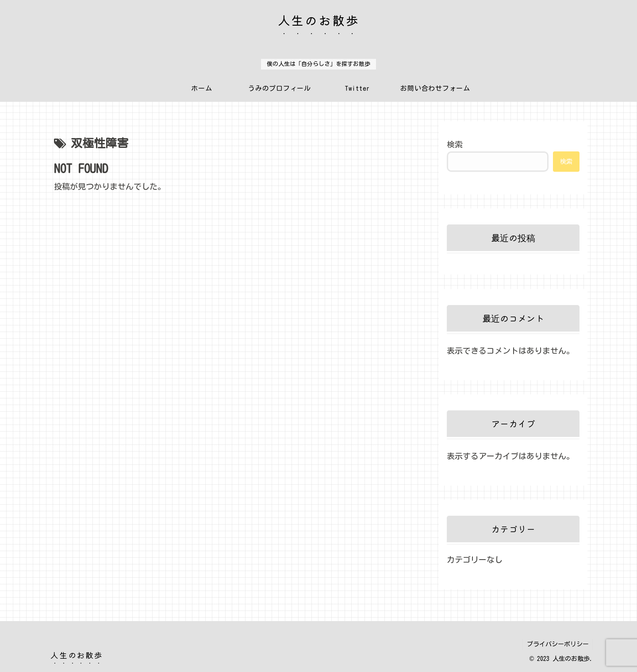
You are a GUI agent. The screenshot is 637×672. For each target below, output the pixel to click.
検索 (455, 144)
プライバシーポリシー (557, 644)
